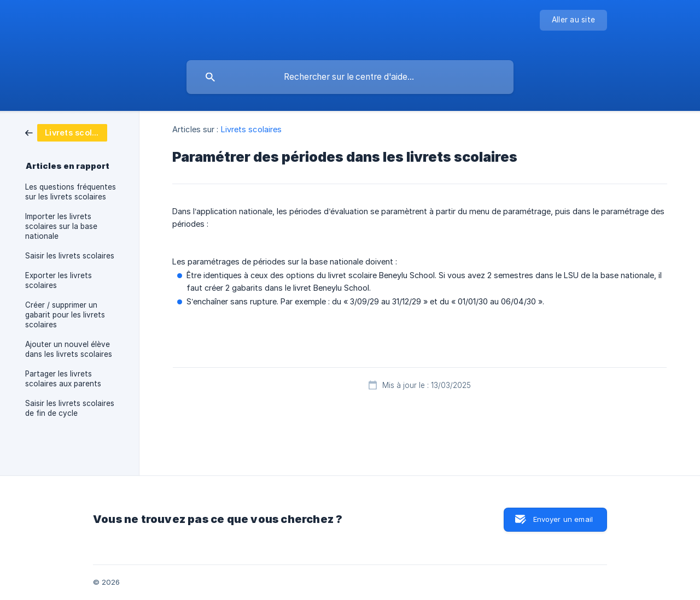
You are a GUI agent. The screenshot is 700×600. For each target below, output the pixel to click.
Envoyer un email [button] (563, 519)
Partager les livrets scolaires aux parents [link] (63, 379)
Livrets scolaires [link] (252, 129)
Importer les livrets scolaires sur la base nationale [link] (61, 226)
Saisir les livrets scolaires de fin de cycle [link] (70, 408)
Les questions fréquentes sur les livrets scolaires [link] (71, 192)
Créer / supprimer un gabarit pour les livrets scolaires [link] (65, 315)
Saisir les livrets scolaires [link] (70, 256)
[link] (66, 132)
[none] (573, 20)
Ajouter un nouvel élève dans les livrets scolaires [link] (69, 349)
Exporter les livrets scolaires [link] (59, 280)
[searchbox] (350, 77)
